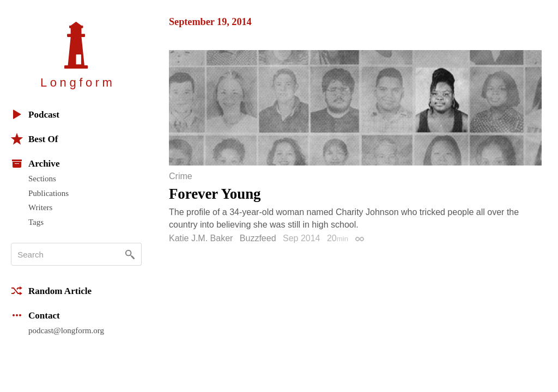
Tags (36, 222)
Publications (48, 193)
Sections (42, 179)
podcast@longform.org (66, 330)
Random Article (51, 291)
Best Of (34, 139)
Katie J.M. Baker (201, 238)
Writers (40, 207)
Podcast (35, 114)
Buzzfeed (258, 238)
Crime (181, 176)
